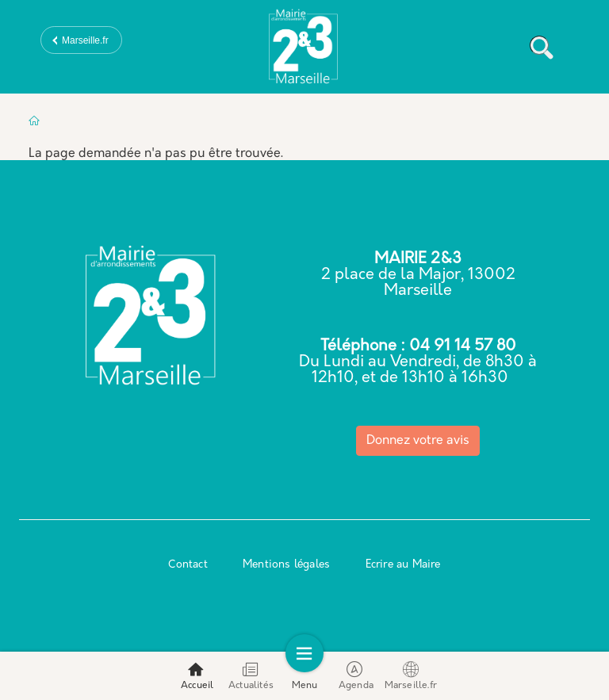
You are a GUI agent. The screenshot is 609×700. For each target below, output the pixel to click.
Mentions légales (286, 565)
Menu (305, 676)
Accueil (197, 676)
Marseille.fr (85, 40)
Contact (188, 565)
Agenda (356, 676)
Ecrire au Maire (403, 565)
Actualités (251, 676)
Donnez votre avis (418, 441)
